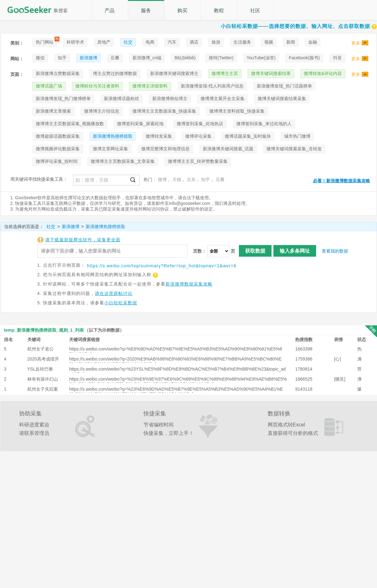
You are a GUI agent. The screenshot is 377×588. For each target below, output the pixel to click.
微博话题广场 (49, 86)
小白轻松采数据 (121, 303)
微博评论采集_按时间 (57, 161)
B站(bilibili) (185, 58)
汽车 (172, 42)
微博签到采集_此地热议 (200, 124)
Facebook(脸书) (304, 58)
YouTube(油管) (261, 58)
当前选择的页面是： (24, 227)
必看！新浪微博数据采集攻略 (342, 181)
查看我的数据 (335, 251)
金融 (313, 42)
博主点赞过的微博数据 (115, 73)
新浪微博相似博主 (170, 99)
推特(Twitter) (221, 58)
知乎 (62, 58)
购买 (182, 11)
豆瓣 (115, 58)
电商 (150, 42)
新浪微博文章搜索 (53, 111)
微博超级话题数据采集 (58, 136)
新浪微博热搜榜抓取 (113, 136)
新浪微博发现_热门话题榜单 (284, 86)
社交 (128, 42)
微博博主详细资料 (150, 86)
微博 (162, 179)
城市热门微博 (297, 136)
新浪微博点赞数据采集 (58, 73)
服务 (146, 11)
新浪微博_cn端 (147, 58)
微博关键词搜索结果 (271, 73)
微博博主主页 (225, 73)
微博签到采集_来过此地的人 (264, 124)
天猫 (177, 179)
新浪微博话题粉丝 (121, 99)
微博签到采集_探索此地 (140, 124)
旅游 (216, 42)
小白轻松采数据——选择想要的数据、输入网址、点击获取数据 (299, 26)
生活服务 (242, 42)
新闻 (291, 42)
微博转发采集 (159, 136)
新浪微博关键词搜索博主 (174, 73)
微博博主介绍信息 (102, 111)
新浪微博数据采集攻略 (189, 284)
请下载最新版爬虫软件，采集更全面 (83, 240)
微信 (40, 58)
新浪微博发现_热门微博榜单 (63, 99)
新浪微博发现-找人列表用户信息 (212, 86)
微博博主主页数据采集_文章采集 (123, 161)
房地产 (104, 42)
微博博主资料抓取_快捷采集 (237, 111)
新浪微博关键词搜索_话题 (228, 149)
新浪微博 (89, 58)
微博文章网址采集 (110, 149)
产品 (110, 11)
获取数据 (255, 251)
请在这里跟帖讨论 (114, 293)
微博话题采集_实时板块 (248, 136)
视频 (269, 42)
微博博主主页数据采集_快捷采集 (164, 111)
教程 (219, 11)
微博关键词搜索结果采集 (282, 99)
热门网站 (45, 42)
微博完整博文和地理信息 (165, 149)
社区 (255, 11)
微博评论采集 (198, 136)
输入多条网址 (295, 251)
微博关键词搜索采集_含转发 (294, 149)
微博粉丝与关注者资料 (97, 86)
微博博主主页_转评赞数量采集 (198, 161)
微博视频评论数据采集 (58, 149)
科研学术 (75, 42)
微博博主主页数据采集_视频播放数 (70, 124)
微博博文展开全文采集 (223, 99)
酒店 (194, 42)
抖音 (337, 58)
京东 (191, 179)
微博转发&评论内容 (323, 73)
